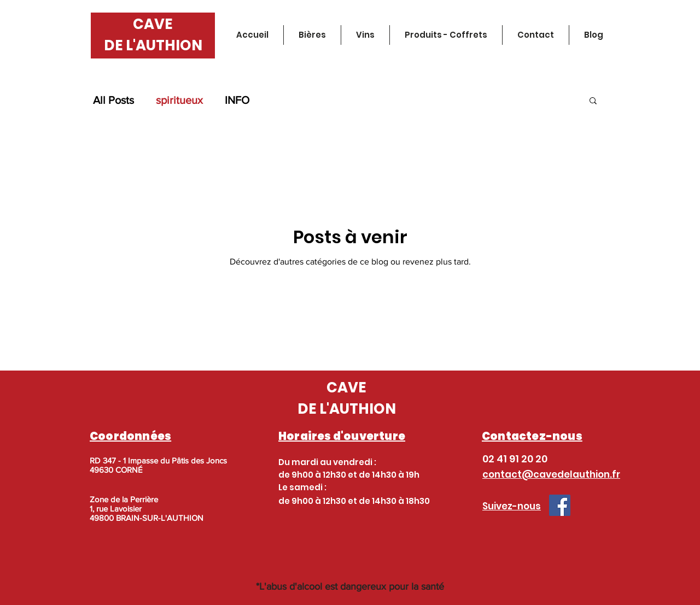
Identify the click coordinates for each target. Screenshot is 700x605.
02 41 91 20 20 (515, 459)
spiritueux (179, 100)
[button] (593, 101)
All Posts (113, 100)
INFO (237, 100)
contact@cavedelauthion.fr (551, 474)
